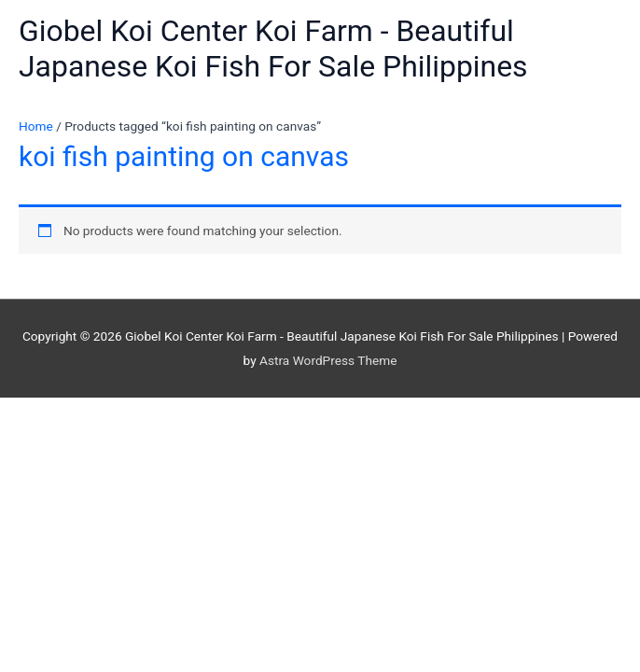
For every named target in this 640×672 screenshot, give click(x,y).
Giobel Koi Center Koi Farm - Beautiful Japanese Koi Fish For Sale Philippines (273, 49)
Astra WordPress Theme (328, 360)
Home (36, 126)
